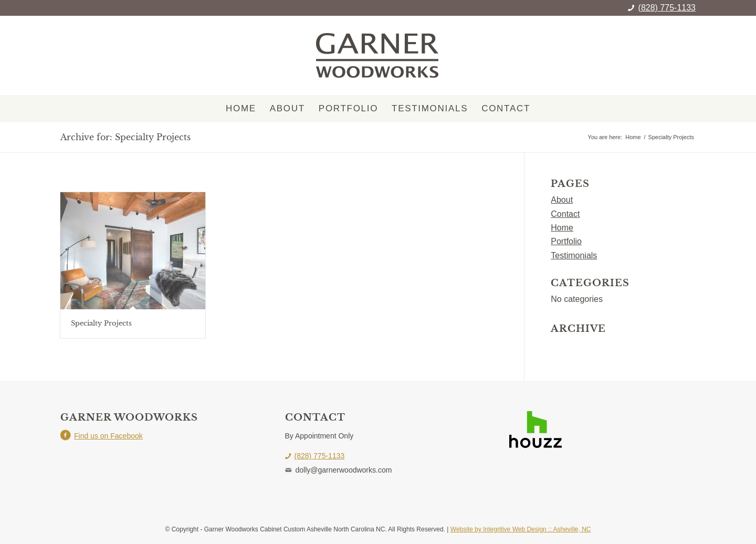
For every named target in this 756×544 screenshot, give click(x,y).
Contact (565, 214)
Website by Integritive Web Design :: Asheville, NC (521, 529)
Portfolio (566, 241)
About (562, 200)
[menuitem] (241, 109)
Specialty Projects (101, 323)
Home (562, 228)
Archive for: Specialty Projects (125, 137)
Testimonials (574, 255)
